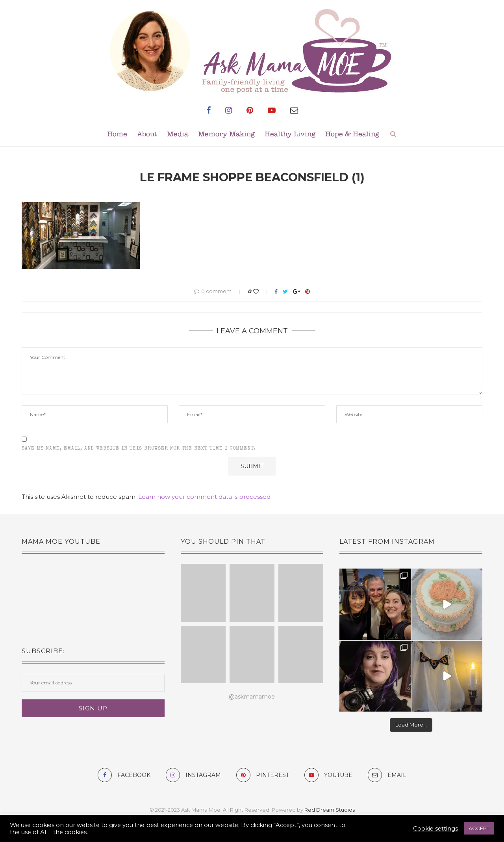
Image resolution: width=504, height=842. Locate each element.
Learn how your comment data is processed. (205, 497)
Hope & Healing (352, 135)
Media (178, 135)
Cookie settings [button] (435, 829)
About (147, 135)
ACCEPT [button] (479, 828)
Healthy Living (290, 135)
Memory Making (226, 135)
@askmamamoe (252, 697)
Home (117, 135)
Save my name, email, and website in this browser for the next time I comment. (139, 449)
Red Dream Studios (330, 810)
